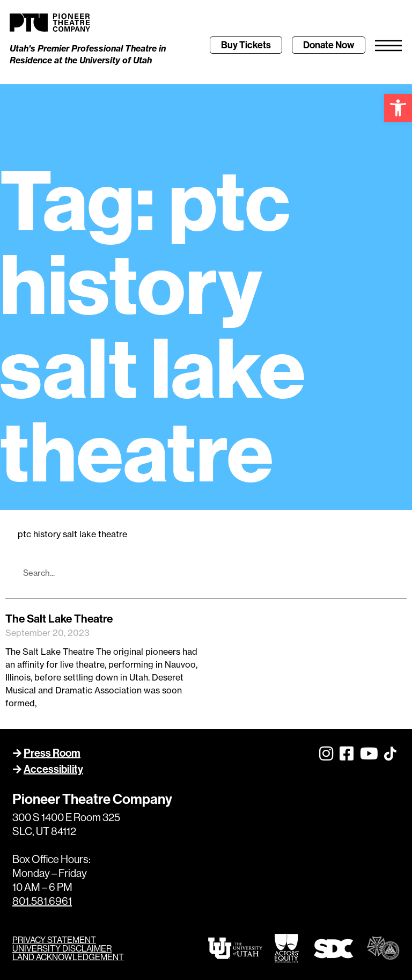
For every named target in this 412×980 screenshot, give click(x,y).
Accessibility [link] (53, 769)
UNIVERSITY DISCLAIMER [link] (62, 948)
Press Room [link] (52, 753)
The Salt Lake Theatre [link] (59, 619)
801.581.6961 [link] (42, 901)
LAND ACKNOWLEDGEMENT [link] (68, 957)
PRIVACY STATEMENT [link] (54, 940)
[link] (398, 108)
